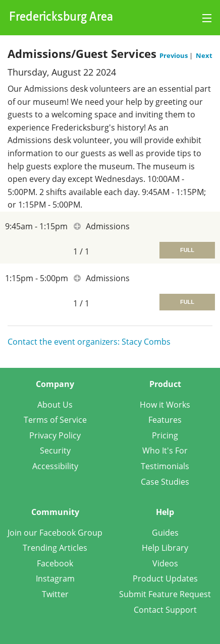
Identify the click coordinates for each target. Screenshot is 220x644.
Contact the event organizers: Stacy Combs (89, 342)
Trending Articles (55, 548)
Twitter (55, 594)
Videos (165, 563)
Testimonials (165, 466)
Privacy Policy (55, 435)
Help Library (165, 548)
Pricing (165, 435)
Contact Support (165, 610)
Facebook (55, 563)
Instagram (55, 578)
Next (204, 55)
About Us (55, 405)
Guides (165, 533)
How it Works (165, 405)
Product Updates (165, 578)
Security (55, 450)
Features (165, 420)
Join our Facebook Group (55, 533)
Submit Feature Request (165, 594)
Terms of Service (55, 420)
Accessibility (55, 466)
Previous (174, 55)
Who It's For (165, 450)
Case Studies (165, 482)
